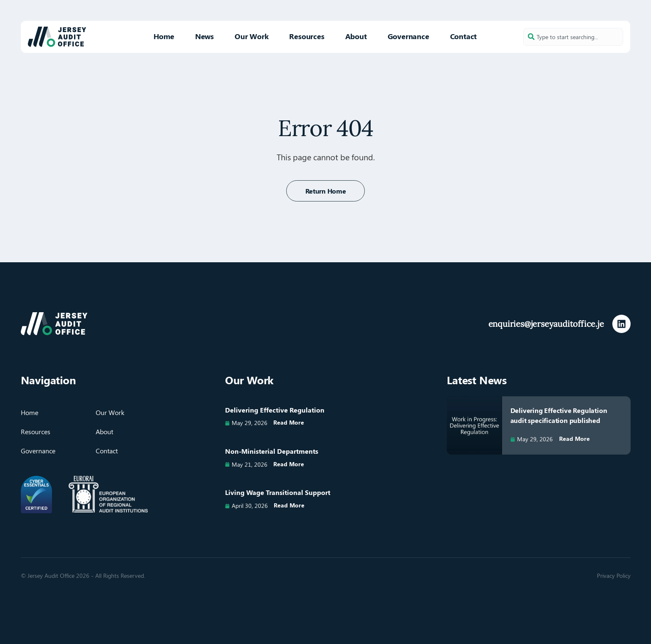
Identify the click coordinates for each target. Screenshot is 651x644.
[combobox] (573, 37)
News (204, 36)
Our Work (251, 36)
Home (164, 36)
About (356, 36)
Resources (307, 36)
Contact (464, 36)
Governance (408, 36)
